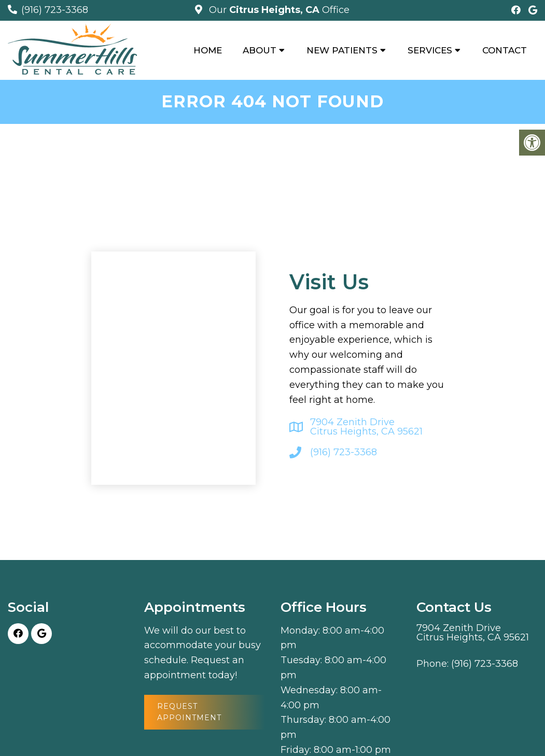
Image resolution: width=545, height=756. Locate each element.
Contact (505, 50)
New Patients (342, 50)
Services (430, 50)
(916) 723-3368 (55, 10)
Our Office (278, 10)
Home (208, 50)
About (260, 50)
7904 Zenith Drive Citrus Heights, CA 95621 (366, 427)
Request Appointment (189, 712)
